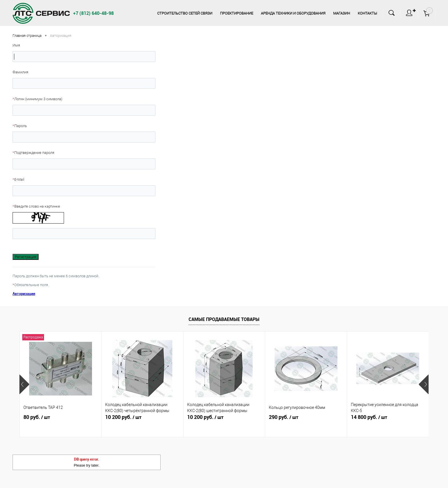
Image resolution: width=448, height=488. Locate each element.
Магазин (342, 13)
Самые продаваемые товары (224, 319)
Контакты (367, 13)
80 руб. (37, 417)
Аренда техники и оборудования (293, 13)
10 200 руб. (123, 417)
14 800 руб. (369, 417)
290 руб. (284, 417)
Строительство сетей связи (185, 13)
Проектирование (237, 13)
